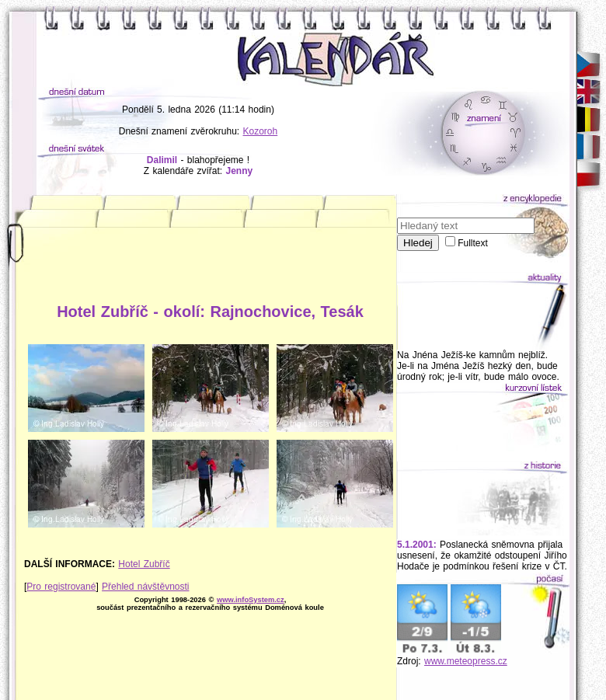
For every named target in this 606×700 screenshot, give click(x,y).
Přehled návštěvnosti (145, 587)
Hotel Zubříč (144, 564)
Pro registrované (61, 587)
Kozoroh (261, 131)
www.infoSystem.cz (251, 600)
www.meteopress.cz (466, 661)
